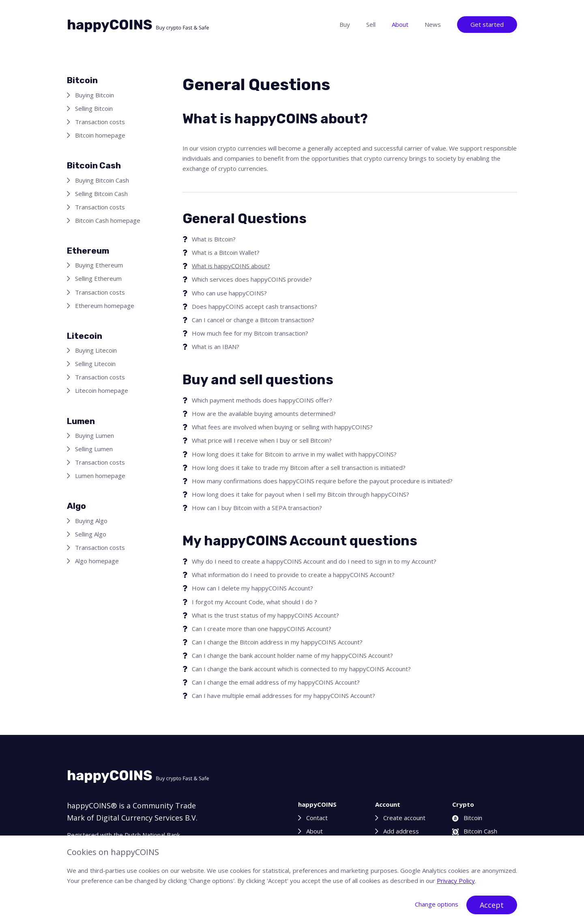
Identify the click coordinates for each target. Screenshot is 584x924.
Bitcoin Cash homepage (108, 220)
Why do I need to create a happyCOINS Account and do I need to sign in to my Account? (314, 561)
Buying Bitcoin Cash (102, 180)
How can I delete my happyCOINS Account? (252, 588)
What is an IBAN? (216, 347)
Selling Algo (91, 534)
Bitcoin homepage (100, 135)
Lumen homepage (100, 476)
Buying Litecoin (96, 350)
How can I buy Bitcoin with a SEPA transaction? (257, 508)
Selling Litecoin (95, 364)
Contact (317, 818)
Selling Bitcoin (94, 108)
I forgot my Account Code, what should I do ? (254, 602)
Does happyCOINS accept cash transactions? (254, 306)
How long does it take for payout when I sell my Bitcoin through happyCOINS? (301, 494)
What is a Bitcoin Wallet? (226, 252)
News (433, 24)
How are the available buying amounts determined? (264, 414)
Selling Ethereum (98, 278)
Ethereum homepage (105, 306)
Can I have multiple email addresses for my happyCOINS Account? (283, 696)
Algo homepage (97, 561)
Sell (371, 24)
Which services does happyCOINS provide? (252, 279)
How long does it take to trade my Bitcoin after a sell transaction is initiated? (299, 467)
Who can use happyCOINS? (229, 293)
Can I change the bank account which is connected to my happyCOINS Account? (301, 669)
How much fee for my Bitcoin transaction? (250, 333)
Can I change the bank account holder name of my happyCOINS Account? (292, 655)
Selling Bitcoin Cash (101, 194)
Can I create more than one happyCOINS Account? (262, 629)
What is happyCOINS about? (231, 266)
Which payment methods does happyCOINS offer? (262, 400)
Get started (487, 24)
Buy (345, 24)
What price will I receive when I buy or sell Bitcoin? (262, 440)
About (400, 24)
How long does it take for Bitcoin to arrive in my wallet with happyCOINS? (294, 454)
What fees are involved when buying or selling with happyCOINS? (282, 427)
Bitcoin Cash (475, 831)
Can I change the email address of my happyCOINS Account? (276, 682)
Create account (404, 818)
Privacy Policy (456, 881)
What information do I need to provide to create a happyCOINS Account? (293, 575)
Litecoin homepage (102, 390)
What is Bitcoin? (214, 239)
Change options (437, 904)
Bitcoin (467, 818)
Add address (401, 831)
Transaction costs (100, 122)
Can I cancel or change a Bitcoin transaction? (253, 320)
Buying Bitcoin (94, 95)
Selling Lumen (94, 449)
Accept (492, 905)
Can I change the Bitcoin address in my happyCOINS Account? (277, 642)
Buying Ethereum (99, 265)
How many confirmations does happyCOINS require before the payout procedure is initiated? (322, 481)
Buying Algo (91, 521)
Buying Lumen (94, 435)
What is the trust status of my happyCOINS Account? (265, 615)
